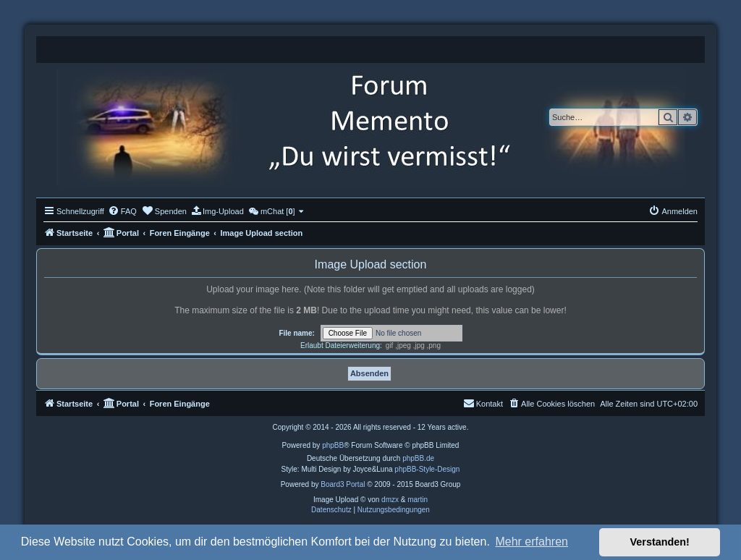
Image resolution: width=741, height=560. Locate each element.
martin (418, 500)
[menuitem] (122, 211)
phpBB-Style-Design (427, 469)
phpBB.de (418, 458)
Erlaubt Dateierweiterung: (341, 345)
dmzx (390, 500)
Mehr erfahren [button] (532, 542)
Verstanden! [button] (660, 542)
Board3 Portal (343, 484)
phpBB (333, 445)
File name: (296, 333)
